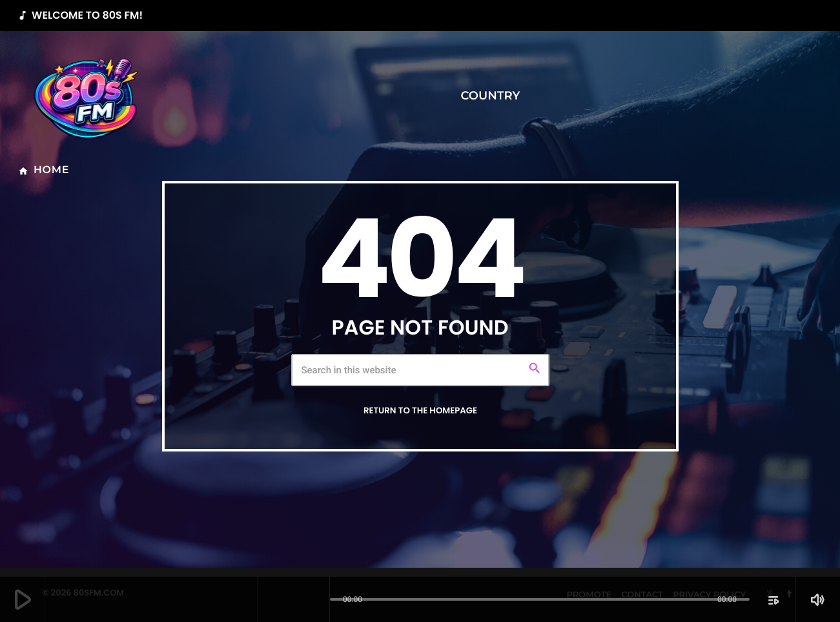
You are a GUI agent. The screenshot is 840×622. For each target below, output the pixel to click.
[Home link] (87, 96)
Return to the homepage (420, 410)
